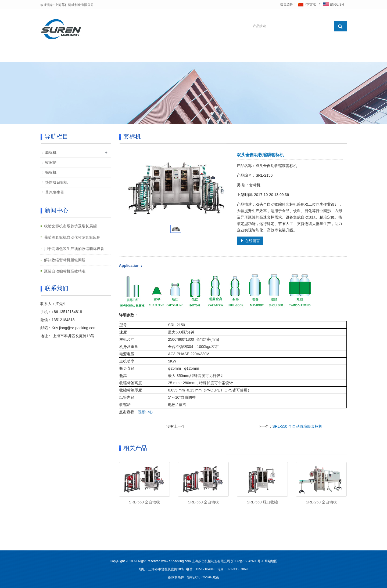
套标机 (51, 153)
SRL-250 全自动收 (321, 502)
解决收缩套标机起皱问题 (65, 260)
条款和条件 (176, 577)
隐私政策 (193, 577)
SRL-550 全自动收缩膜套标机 (297, 426)
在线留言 (257, 56)
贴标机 (51, 172)
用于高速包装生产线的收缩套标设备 (74, 249)
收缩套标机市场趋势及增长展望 (70, 226)
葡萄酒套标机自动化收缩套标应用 (72, 237)
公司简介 (90, 56)
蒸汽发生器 (55, 192)
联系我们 (290, 56)
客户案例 (224, 56)
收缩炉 (51, 162)
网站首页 (57, 56)
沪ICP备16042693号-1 (247, 561)
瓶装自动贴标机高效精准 (65, 271)
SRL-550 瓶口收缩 (262, 502)
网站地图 (271, 561)
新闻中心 (157, 56)
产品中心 (124, 56)
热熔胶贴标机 (56, 182)
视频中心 (190, 56)
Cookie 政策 (210, 577)
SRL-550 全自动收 (144, 502)
